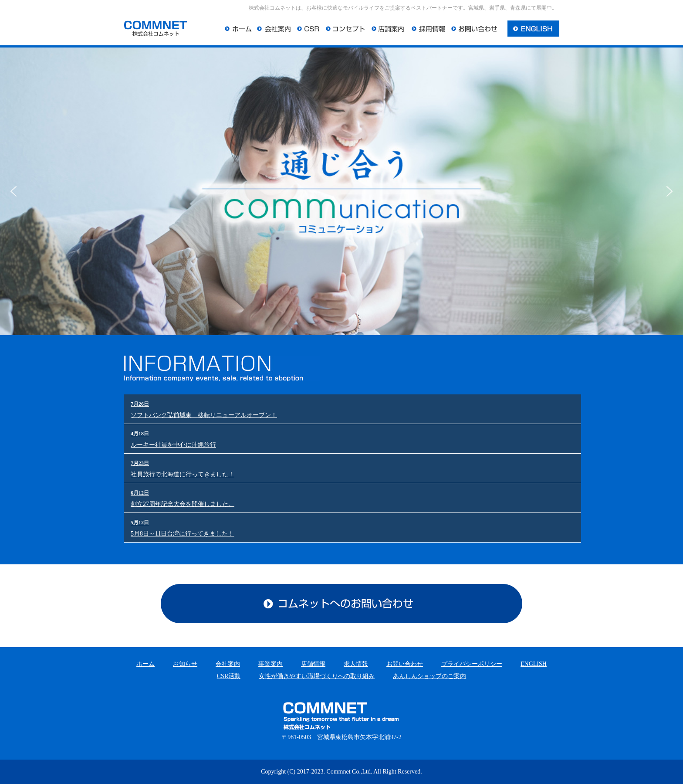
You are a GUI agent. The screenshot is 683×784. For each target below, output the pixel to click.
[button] (14, 191)
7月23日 (140, 463)
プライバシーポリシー (472, 664)
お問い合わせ (405, 664)
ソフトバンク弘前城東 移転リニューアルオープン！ (204, 415)
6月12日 (140, 493)
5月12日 (140, 523)
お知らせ (185, 664)
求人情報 (356, 664)
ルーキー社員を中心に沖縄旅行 (173, 445)
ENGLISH (534, 664)
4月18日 (140, 434)
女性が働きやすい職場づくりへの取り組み (317, 676)
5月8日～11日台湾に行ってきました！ (182, 534)
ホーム (145, 664)
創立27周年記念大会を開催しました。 (183, 504)
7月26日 (140, 404)
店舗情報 (313, 664)
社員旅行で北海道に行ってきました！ (183, 474)
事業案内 (270, 664)
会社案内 (228, 664)
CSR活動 (229, 676)
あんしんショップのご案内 (429, 676)
